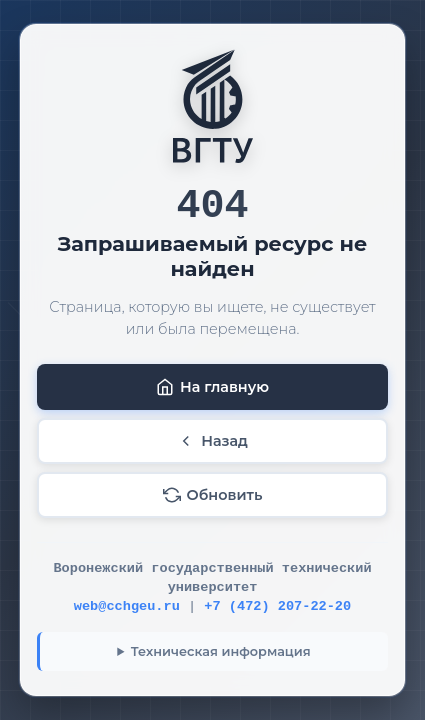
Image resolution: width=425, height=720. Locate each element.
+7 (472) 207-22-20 (277, 606)
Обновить (213, 495)
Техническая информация (221, 651)
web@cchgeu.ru (127, 606)
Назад (212, 441)
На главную (212, 387)
